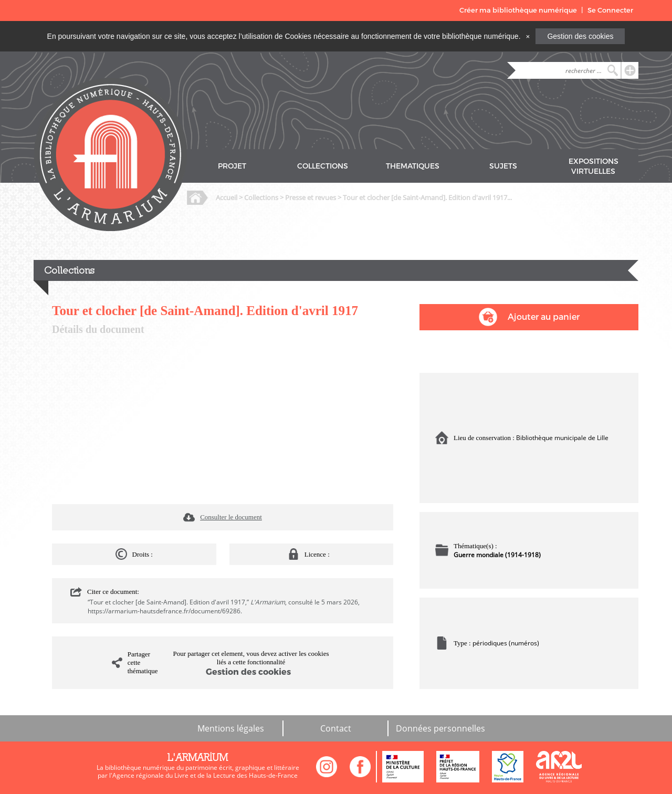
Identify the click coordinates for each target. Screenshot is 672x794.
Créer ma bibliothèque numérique (518, 10)
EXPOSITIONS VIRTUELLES (594, 166)
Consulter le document (231, 517)
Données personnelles (440, 728)
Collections (261, 197)
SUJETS (503, 166)
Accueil (227, 197)
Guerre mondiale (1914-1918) (497, 555)
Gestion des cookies (580, 36)
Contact (336, 728)
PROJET (232, 166)
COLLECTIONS (323, 166)
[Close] (528, 36)
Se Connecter (610, 10)
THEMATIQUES (413, 166)
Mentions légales (231, 728)
